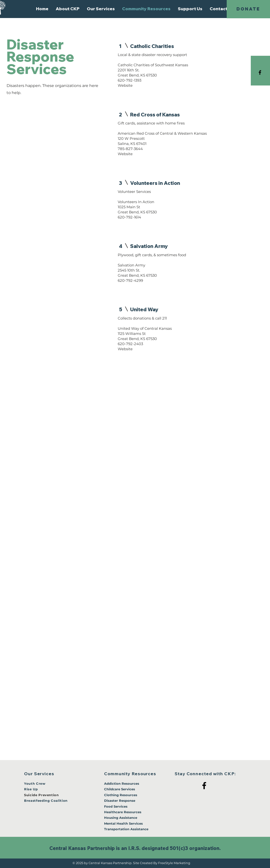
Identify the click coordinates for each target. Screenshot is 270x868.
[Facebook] (204, 786)
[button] (68, 9)
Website (125, 85)
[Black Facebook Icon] (260, 72)
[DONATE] (248, 9)
